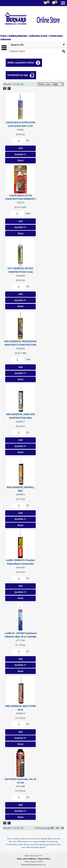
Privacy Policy (44, 859)
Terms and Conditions (27, 859)
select (64, 45)
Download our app (18, 75)
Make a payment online (21, 63)
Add (20, 148)
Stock (20, 160)
